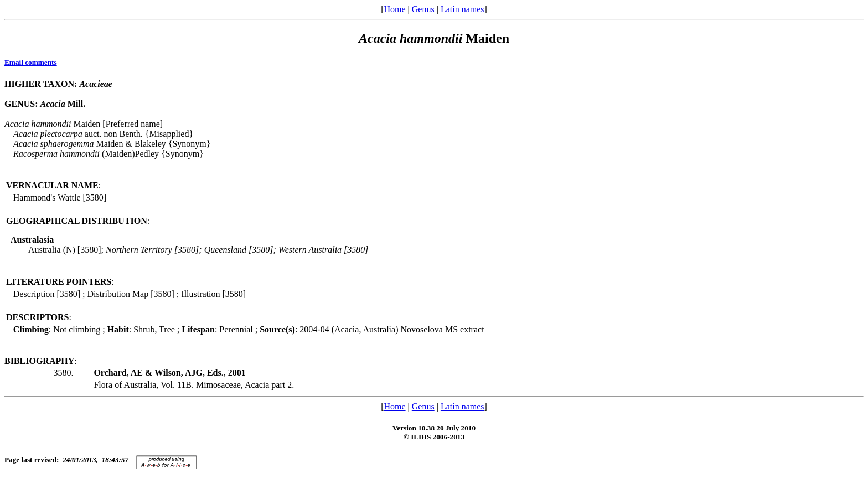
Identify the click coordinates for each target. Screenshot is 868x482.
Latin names (463, 9)
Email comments (31, 62)
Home (394, 9)
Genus (423, 9)
